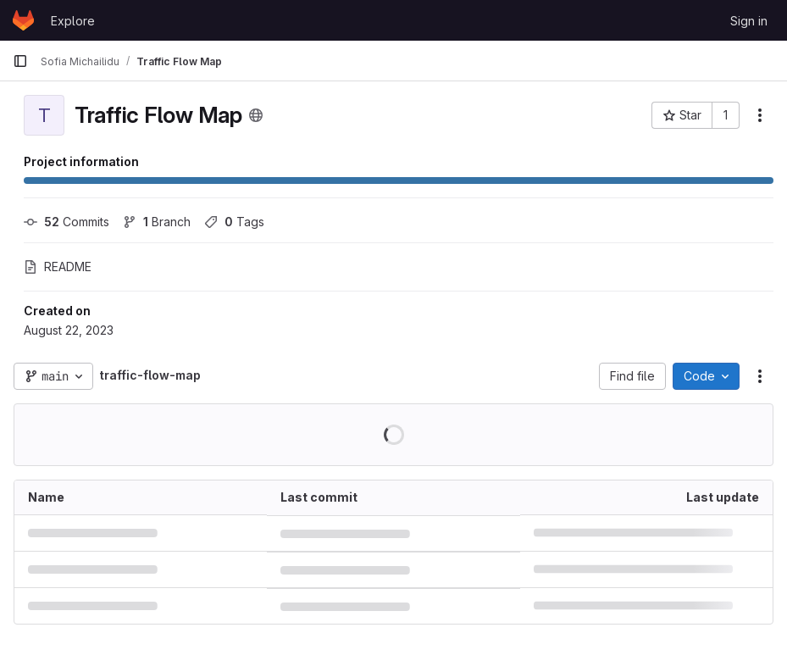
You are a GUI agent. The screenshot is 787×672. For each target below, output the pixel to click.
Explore (73, 21)
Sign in (749, 21)
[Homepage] (23, 20)
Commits (67, 222)
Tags (234, 222)
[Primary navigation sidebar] (20, 61)
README (58, 267)
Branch (157, 222)
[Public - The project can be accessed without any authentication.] (256, 115)
